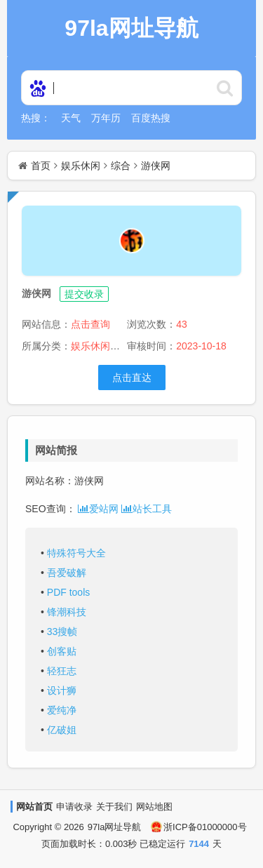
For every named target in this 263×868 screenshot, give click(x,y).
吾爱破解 (67, 573)
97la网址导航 (115, 827)
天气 (71, 118)
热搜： (36, 118)
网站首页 (34, 807)
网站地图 (154, 807)
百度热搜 (151, 118)
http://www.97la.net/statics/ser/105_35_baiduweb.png (224, 88)
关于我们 (114, 807)
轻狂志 (62, 671)
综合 (121, 166)
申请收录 (74, 807)
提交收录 (84, 294)
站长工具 (147, 509)
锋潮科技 (67, 612)
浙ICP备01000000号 (199, 827)
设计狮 (62, 690)
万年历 (106, 118)
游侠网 (156, 166)
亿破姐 (62, 730)
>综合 (123, 346)
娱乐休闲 (81, 166)
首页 (41, 166)
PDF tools (68, 592)
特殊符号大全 (76, 553)
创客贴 (62, 651)
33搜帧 (62, 632)
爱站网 (98, 509)
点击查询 (90, 324)
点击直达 (132, 378)
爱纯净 (62, 710)
